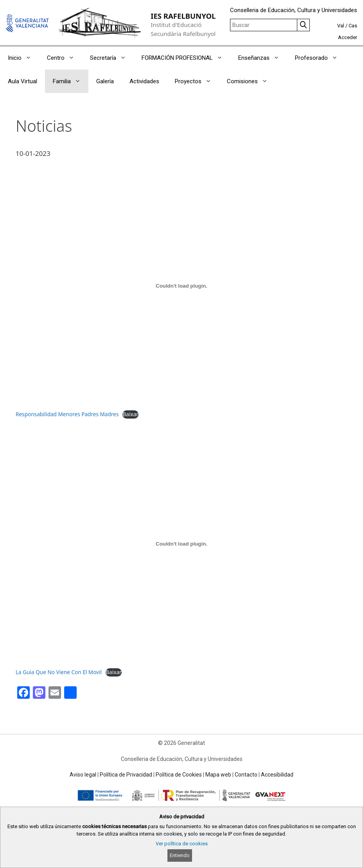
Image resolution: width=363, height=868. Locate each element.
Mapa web (218, 775)
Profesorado (320, 58)
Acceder (348, 37)
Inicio (23, 58)
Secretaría (112, 58)
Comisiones (251, 81)
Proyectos (197, 81)
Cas (353, 26)
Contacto (246, 775)
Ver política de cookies (182, 844)
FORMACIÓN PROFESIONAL (186, 58)
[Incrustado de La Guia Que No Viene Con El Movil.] (181, 544)
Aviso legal (83, 775)
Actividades (144, 81)
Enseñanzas (263, 58)
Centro (65, 58)
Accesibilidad (277, 775)
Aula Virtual (22, 81)
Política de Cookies (179, 775)
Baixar (130, 414)
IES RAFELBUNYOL (183, 16)
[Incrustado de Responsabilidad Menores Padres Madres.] (181, 286)
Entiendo (180, 855)
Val (341, 26)
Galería (105, 81)
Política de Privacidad (126, 775)
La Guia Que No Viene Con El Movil (59, 672)
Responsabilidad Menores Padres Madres (67, 414)
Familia (71, 81)
